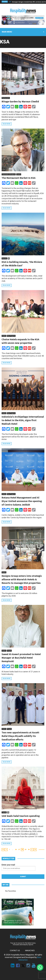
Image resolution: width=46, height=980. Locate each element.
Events (19, 174)
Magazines (30, 951)
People (9, 651)
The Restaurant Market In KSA (19, 178)
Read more (7, 124)
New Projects (11, 336)
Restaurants (6, 98)
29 (26, 850)
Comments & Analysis (9, 174)
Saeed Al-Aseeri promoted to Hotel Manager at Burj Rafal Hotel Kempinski (21, 658)
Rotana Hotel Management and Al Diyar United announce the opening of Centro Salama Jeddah (22, 501)
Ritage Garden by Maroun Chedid (20, 101)
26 (16, 850)
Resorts (4, 258)
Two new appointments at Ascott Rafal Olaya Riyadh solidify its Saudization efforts (20, 736)
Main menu (7, 32)
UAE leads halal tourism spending (21, 816)
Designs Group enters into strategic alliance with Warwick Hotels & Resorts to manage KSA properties (22, 579)
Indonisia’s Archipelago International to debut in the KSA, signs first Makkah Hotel (23, 420)
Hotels (4, 336)
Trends (4, 812)
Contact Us (15, 951)
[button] (40, 967)
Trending (5, 2)
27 (19, 850)
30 (29, 850)
